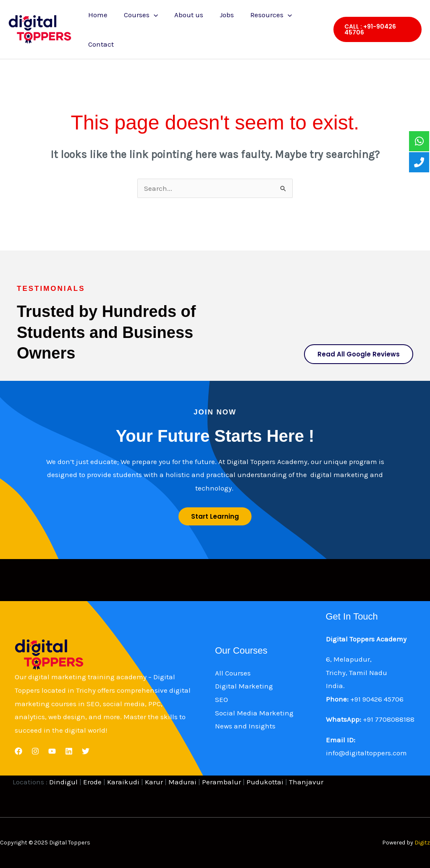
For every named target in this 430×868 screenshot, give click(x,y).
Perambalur (222, 782)
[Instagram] (35, 751)
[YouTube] (52, 751)
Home (97, 15)
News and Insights (245, 726)
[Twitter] (86, 751)
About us (183, 15)
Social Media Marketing (254, 713)
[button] (376, 29)
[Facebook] (18, 751)
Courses (138, 15)
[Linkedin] (69, 751)
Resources (261, 15)
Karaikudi (123, 782)
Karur (154, 782)
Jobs (219, 15)
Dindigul (63, 782)
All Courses (233, 673)
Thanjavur (306, 782)
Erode (93, 782)
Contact (100, 44)
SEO (222, 699)
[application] (150, 15)
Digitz (422, 843)
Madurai (182, 782)
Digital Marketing (244, 686)
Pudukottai (265, 782)
